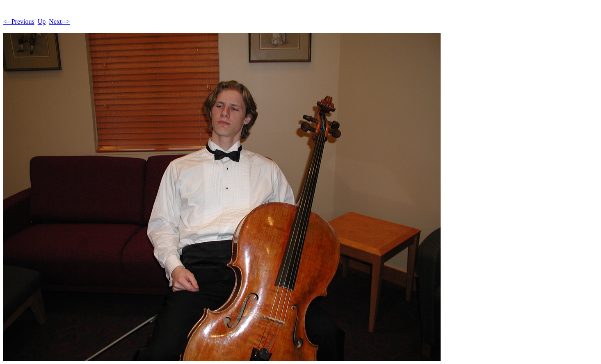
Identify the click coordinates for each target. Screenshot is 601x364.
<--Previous (19, 22)
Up (42, 22)
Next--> (59, 22)
